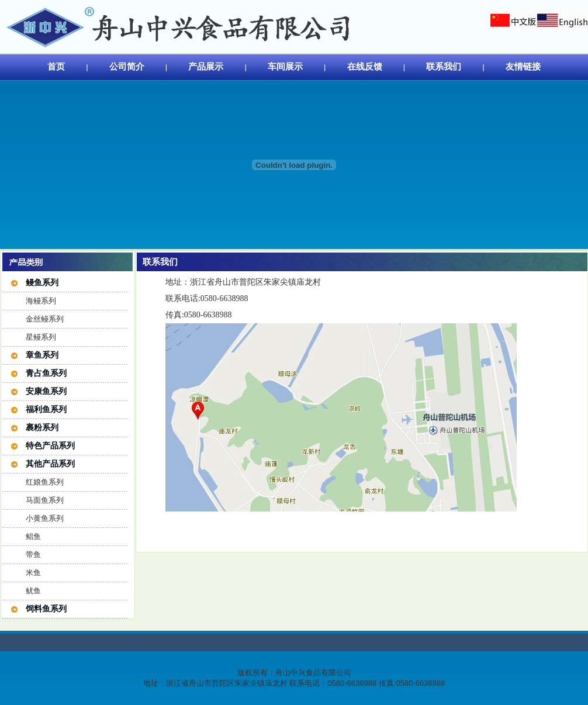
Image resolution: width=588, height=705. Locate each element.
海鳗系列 (41, 301)
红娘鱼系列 (45, 482)
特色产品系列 (50, 445)
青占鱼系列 (46, 373)
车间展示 (285, 66)
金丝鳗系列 (45, 319)
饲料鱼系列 (46, 609)
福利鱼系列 (46, 409)
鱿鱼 (33, 591)
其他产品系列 (50, 464)
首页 (56, 66)
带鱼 (33, 554)
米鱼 (33, 573)
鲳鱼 (33, 536)
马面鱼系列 (45, 500)
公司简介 (127, 66)
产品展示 (206, 66)
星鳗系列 (41, 337)
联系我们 (444, 66)
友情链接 (523, 66)
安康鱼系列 (46, 391)
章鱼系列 (42, 355)
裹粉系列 (42, 427)
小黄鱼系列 (45, 518)
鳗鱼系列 (42, 282)
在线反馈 (365, 66)
